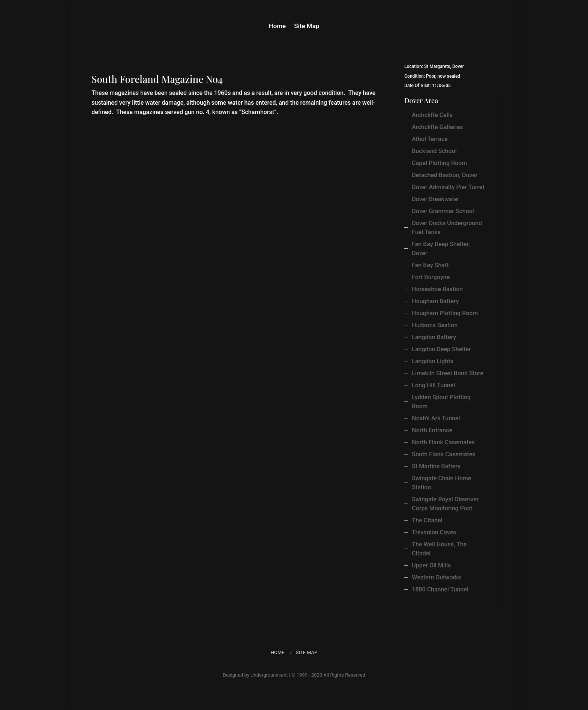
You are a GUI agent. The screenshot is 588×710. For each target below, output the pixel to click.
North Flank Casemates (443, 442)
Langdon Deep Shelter (441, 349)
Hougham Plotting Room (445, 313)
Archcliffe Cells (432, 115)
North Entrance (432, 430)
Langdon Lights (432, 361)
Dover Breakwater (436, 199)
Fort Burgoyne (431, 277)
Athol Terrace (430, 139)
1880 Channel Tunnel (440, 589)
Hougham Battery (435, 301)
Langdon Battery (434, 337)
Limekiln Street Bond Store (448, 373)
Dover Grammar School (443, 211)
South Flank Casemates (443, 454)
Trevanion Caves (434, 532)
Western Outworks (436, 577)
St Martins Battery (436, 466)
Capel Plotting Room (439, 163)
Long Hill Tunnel (433, 385)
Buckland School (434, 151)
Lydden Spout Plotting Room (441, 402)
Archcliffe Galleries (437, 127)
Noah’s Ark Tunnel (436, 418)
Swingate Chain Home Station (441, 483)
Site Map (307, 26)
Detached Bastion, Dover (445, 175)
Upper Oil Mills (431, 565)
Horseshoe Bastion (437, 289)
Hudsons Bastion (435, 325)
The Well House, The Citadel (439, 549)
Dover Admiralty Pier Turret (448, 187)
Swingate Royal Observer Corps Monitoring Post (445, 504)
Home (277, 26)
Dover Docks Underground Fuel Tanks (447, 228)
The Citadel (427, 520)
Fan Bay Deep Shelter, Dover (441, 249)
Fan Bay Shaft (430, 265)
